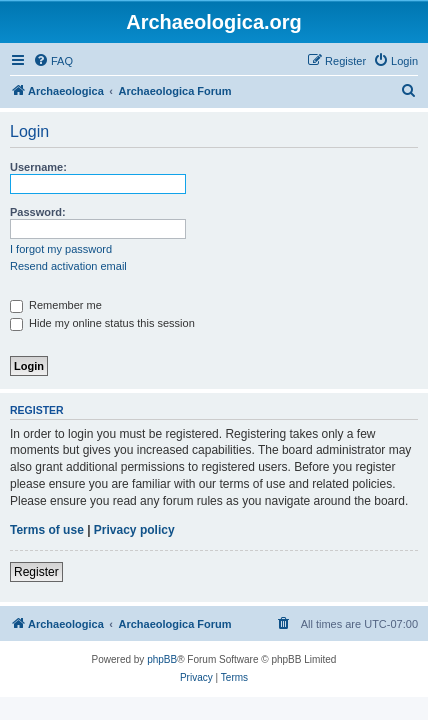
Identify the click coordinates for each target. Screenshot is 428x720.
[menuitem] (53, 61)
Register (36, 572)
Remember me (56, 305)
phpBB (162, 659)
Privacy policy (134, 530)
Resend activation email (68, 266)
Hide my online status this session (102, 323)
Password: (38, 212)
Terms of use (47, 530)
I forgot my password (61, 249)
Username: (38, 167)
